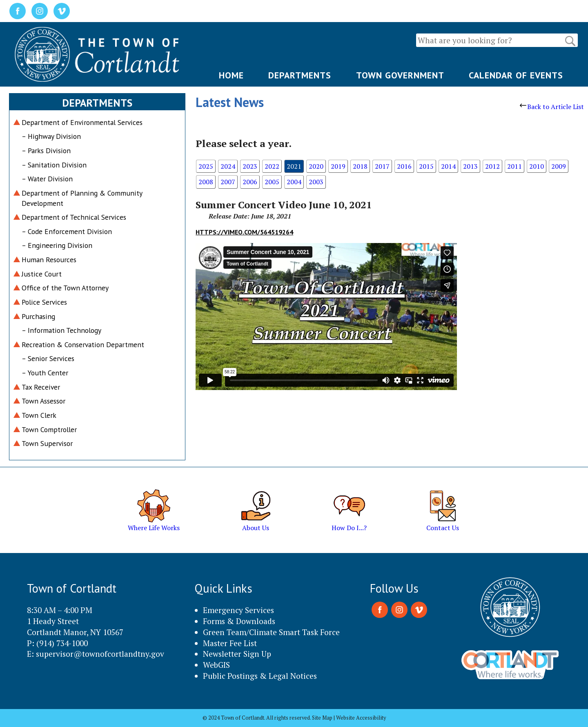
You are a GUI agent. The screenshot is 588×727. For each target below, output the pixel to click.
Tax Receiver (41, 387)
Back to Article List (552, 107)
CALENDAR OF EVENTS (516, 75)
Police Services (44, 302)
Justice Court (42, 274)
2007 (228, 182)
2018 (360, 166)
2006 (250, 182)
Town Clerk (39, 415)
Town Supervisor (47, 443)
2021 (294, 166)
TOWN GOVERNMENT (400, 75)
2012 (492, 166)
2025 (206, 166)
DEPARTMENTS (300, 75)
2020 (316, 166)
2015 (426, 166)
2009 (559, 166)
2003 (316, 182)
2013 (470, 166)
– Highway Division (51, 136)
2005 (272, 182)
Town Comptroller (49, 429)
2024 (228, 166)
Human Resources (49, 260)
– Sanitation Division (54, 165)
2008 (206, 182)
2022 (272, 166)
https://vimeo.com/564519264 (244, 232)
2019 (338, 166)
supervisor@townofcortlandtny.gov (100, 654)
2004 (294, 182)
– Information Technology (61, 330)
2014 (448, 166)
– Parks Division (46, 151)
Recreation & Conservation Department (83, 345)
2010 (537, 166)
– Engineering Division (57, 245)
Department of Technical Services (74, 217)
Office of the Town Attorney (65, 288)
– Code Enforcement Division (67, 231)
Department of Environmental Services (82, 122)
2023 (250, 166)
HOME (231, 75)
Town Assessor (43, 401)
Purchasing (38, 316)
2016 (404, 166)
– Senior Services (48, 358)
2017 (382, 166)
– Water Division (47, 179)
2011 (514, 166)
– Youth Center (45, 373)
